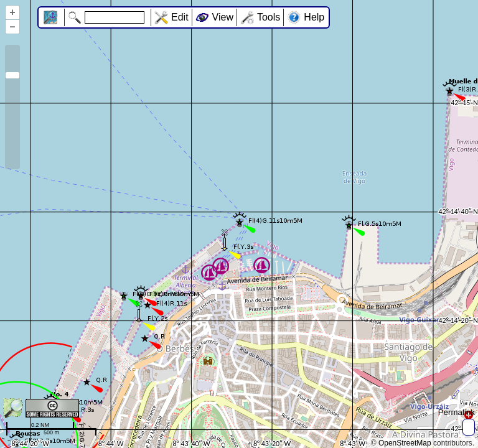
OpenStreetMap (405, 443)
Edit (180, 17)
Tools (269, 17)
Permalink (457, 412)
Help (314, 17)
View (223, 17)
